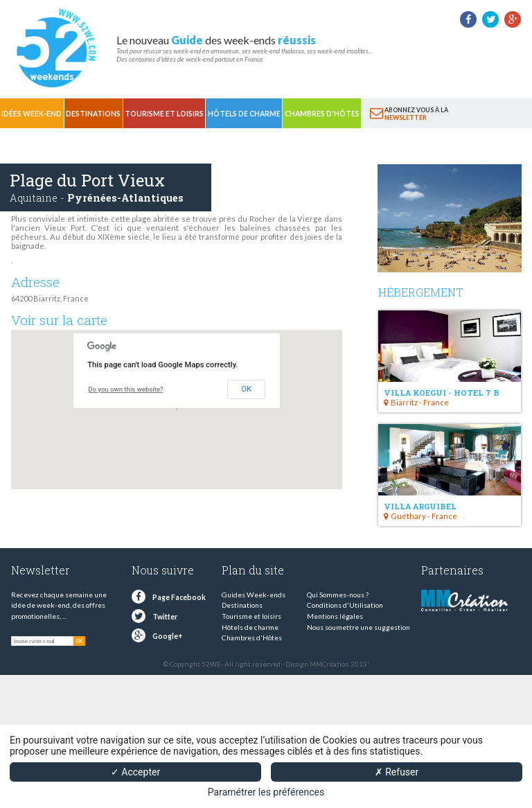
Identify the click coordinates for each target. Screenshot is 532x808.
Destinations (93, 114)
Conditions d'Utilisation (345, 605)
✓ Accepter (135, 772)
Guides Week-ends (254, 595)
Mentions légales (335, 616)
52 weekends (55, 48)
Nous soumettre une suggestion (358, 627)
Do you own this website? (126, 389)
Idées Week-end (32, 114)
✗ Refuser (397, 772)
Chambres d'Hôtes (322, 114)
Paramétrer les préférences (266, 792)
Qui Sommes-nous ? (338, 595)
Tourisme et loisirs (164, 114)
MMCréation (329, 664)
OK (246, 389)
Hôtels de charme (244, 114)
